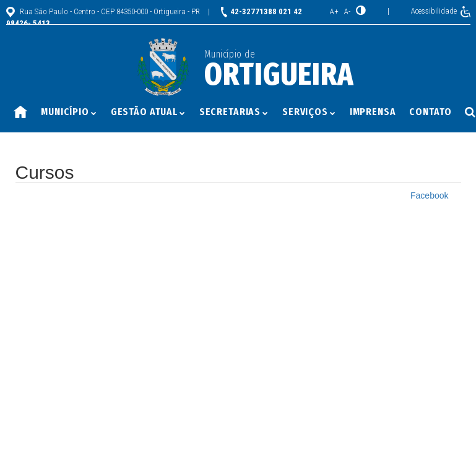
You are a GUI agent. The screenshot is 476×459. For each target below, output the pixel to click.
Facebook (429, 195)
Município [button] (69, 112)
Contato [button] (430, 112)
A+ (334, 11)
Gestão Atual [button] (148, 112)
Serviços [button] (309, 112)
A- (347, 11)
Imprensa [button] (373, 112)
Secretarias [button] (234, 112)
